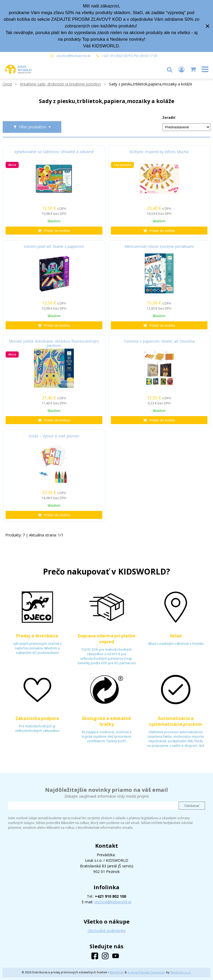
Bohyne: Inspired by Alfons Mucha (159, 152)
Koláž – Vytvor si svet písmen (54, 436)
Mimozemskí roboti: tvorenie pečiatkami (159, 247)
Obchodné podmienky (107, 931)
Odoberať (192, 806)
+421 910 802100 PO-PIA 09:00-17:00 (130, 56)
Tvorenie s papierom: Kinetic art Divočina (159, 341)
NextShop (117, 972)
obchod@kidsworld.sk (73, 56)
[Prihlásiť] (182, 69)
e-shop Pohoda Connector (146, 972)
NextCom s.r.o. (181, 972)
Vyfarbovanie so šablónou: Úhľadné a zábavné (54, 152)
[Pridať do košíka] (54, 231)
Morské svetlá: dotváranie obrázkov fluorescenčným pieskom (54, 343)
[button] (170, 69)
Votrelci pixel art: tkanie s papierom (54, 247)
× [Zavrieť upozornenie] (208, 26)
